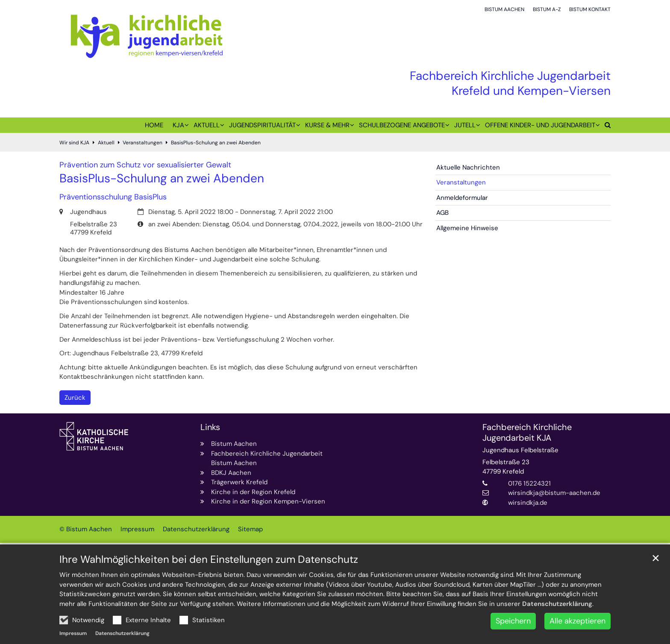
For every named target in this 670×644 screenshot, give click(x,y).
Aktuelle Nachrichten (468, 167)
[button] (605, 127)
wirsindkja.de (528, 503)
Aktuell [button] (207, 125)
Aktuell (106, 143)
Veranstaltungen (143, 143)
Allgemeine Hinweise (467, 228)
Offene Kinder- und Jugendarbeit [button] (540, 125)
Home (154, 125)
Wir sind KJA (74, 143)
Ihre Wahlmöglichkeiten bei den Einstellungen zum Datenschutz (209, 585)
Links (210, 427)
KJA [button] (178, 125)
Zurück (75, 398)
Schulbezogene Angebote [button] (402, 125)
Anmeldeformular (462, 198)
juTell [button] (465, 125)
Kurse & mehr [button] (327, 125)
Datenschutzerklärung (557, 629)
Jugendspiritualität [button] (262, 125)
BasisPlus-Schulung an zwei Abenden (216, 143)
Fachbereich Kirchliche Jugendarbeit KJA (527, 433)
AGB (442, 213)
